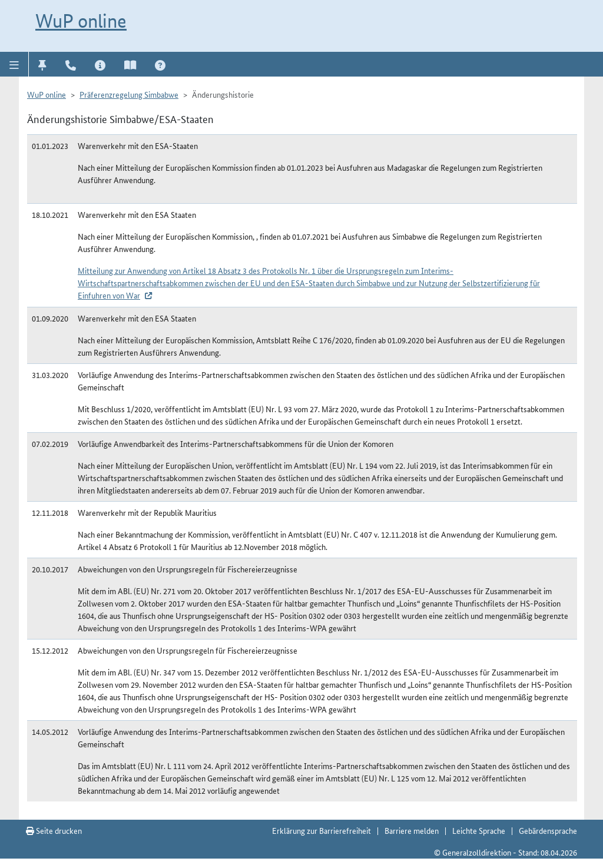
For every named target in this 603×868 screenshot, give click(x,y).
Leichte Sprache (479, 830)
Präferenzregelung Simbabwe (129, 94)
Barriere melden (412, 830)
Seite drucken (54, 830)
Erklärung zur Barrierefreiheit (322, 830)
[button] (14, 64)
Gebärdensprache (548, 830)
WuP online (81, 21)
